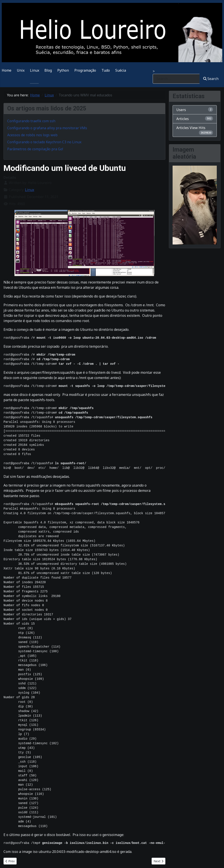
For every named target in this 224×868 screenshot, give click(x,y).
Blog (48, 70)
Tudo (106, 70)
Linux (35, 70)
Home (7, 70)
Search (211, 79)
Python (63, 70)
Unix (21, 70)
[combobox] (176, 79)
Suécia (121, 70)
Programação (85, 70)
